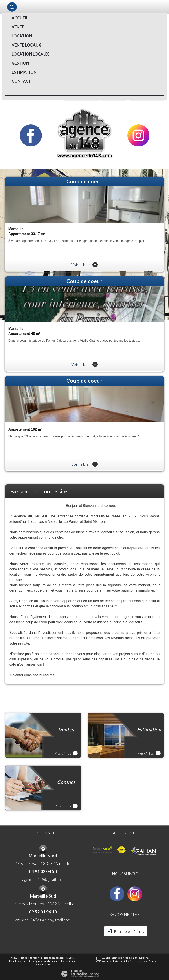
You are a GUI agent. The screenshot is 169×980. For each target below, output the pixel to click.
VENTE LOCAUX (26, 45)
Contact (21, 81)
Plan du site (16, 961)
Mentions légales (33, 961)
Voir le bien (84, 265)
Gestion (20, 63)
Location (22, 36)
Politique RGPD (43, 965)
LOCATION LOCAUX (30, 54)
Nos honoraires (51, 961)
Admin (72, 961)
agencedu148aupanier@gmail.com (43, 920)
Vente (18, 27)
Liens (64, 961)
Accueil (20, 18)
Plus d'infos (66, 753)
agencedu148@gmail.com (43, 880)
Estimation (24, 72)
